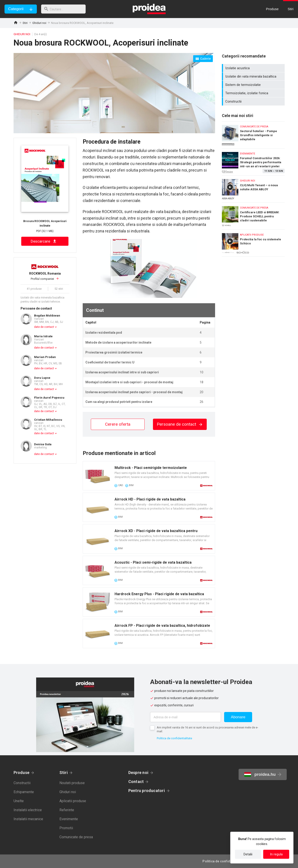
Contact (136, 782)
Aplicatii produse (73, 801)
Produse (22, 773)
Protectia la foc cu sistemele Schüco (253, 243)
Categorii (16, 9)
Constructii (254, 101)
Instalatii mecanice (28, 819)
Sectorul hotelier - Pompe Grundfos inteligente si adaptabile (253, 134)
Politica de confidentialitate (174, 738)
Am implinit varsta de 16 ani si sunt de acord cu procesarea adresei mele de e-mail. (208, 729)
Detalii (248, 854)
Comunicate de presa (76, 837)
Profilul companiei (45, 276)
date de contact (44, 327)
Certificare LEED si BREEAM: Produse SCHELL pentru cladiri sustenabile (253, 215)
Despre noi (138, 773)
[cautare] (65, 9)
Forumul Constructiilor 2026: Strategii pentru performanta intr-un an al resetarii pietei (253, 161)
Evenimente (69, 819)
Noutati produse (72, 783)
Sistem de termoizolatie (254, 85)
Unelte (19, 801)
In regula (276, 854)
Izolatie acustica (254, 68)
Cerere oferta (118, 424)
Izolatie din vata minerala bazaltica (254, 76)
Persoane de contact (180, 424)
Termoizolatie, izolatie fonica (254, 93)
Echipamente (24, 792)
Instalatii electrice (28, 810)
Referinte (67, 810)
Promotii (66, 828)
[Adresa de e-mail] (185, 717)
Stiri (25, 23)
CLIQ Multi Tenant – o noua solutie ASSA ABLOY (253, 188)
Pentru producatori (147, 791)
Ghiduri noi (39, 23)
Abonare (238, 717)
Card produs (149, 476)
